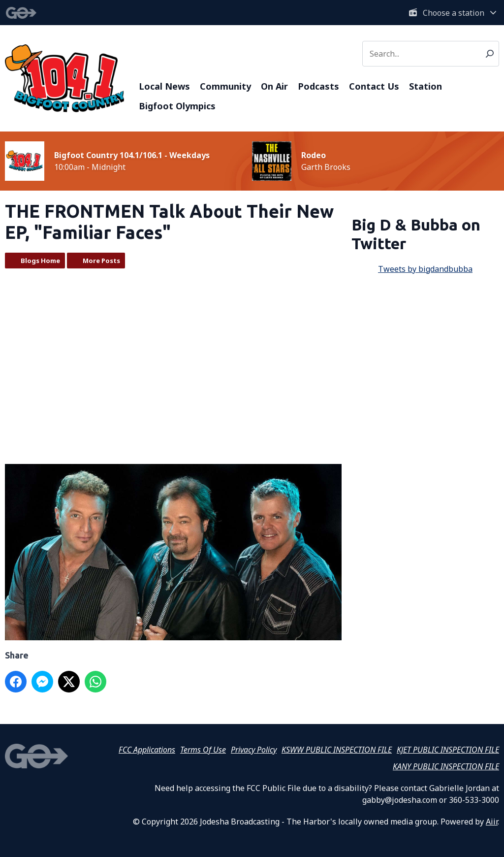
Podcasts (318, 86)
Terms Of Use (203, 750)
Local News (164, 86)
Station (425, 86)
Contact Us (374, 86)
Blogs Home (40, 261)
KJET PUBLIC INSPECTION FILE (448, 750)
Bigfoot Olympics (177, 106)
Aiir (492, 822)
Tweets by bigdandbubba (425, 269)
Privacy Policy (254, 750)
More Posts (101, 261)
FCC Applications (147, 750)
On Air (274, 86)
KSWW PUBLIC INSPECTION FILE (337, 750)
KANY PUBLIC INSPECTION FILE (446, 766)
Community (225, 86)
